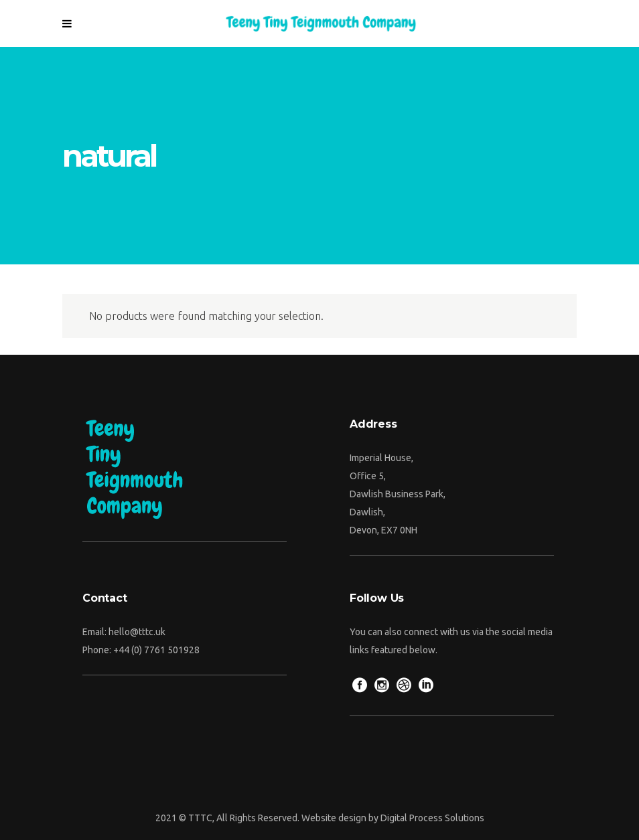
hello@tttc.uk (137, 632)
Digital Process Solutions (432, 818)
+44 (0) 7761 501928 (156, 650)
